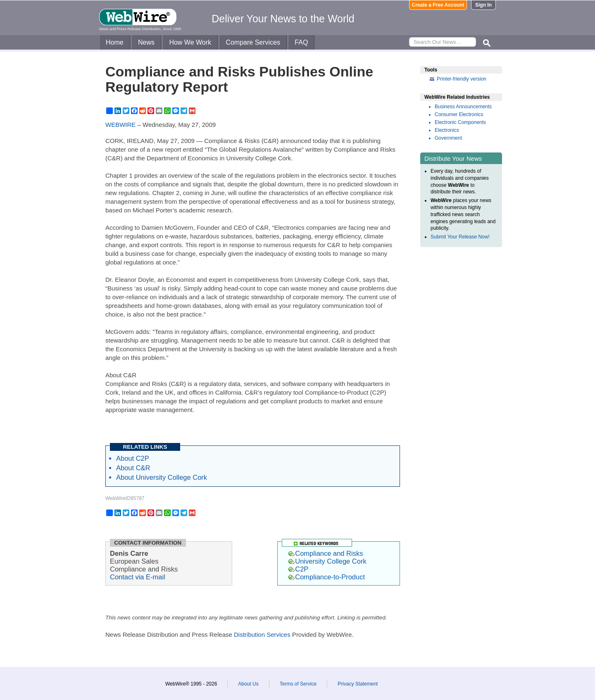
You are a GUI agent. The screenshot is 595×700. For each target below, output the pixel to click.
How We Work (190, 42)
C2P (298, 569)
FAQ (301, 42)
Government (448, 138)
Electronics (447, 130)
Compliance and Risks (326, 553)
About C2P (133, 458)
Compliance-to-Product (327, 577)
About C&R (133, 468)
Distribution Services (262, 635)
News (146, 42)
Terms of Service (298, 684)
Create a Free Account (438, 5)
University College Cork (327, 561)
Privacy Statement (358, 684)
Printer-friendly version (462, 79)
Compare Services (253, 42)
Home (115, 42)
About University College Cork (162, 477)
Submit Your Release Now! (460, 237)
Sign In (483, 5)
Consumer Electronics (459, 114)
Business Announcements (463, 107)
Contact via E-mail (138, 577)
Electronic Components (460, 122)
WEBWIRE (120, 125)
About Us (248, 684)
